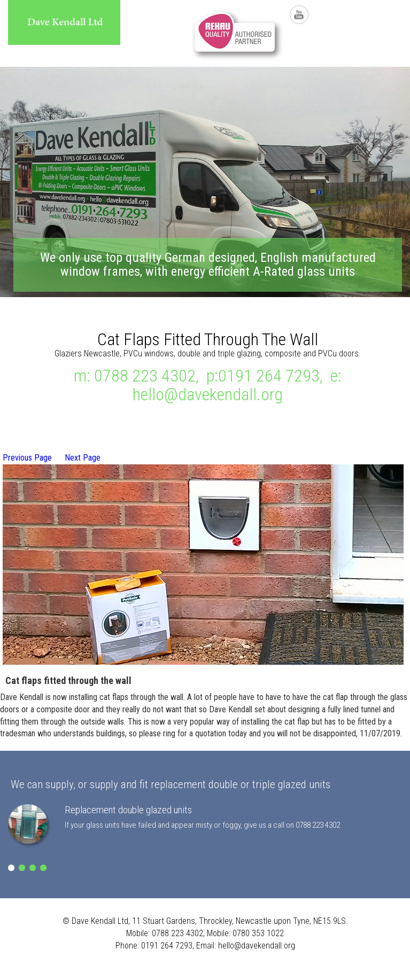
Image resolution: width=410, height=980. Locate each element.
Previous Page (27, 458)
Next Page (83, 458)
